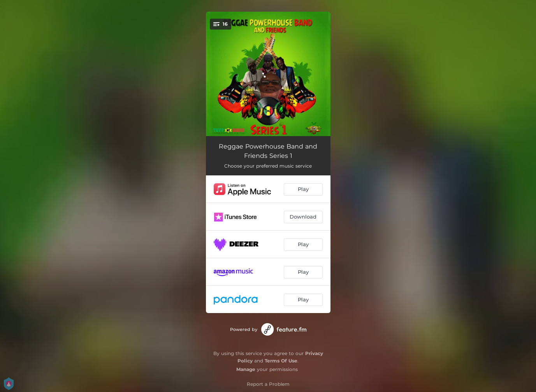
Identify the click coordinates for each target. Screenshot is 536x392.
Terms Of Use (281, 361)
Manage (246, 369)
